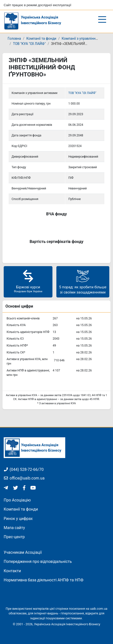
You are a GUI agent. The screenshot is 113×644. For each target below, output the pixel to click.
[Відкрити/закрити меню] (102, 19)
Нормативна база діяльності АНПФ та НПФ (44, 580)
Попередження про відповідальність (38, 561)
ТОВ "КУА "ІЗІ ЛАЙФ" (29, 44)
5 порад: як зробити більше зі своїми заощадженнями (83, 282)
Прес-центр (14, 537)
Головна (14, 38)
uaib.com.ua (99, 609)
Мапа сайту (14, 528)
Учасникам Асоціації (23, 552)
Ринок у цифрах (18, 519)
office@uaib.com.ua (24, 478)
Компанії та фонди (41, 38)
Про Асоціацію (17, 500)
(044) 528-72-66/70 (24, 469)
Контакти (12, 571)
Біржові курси (28, 281)
